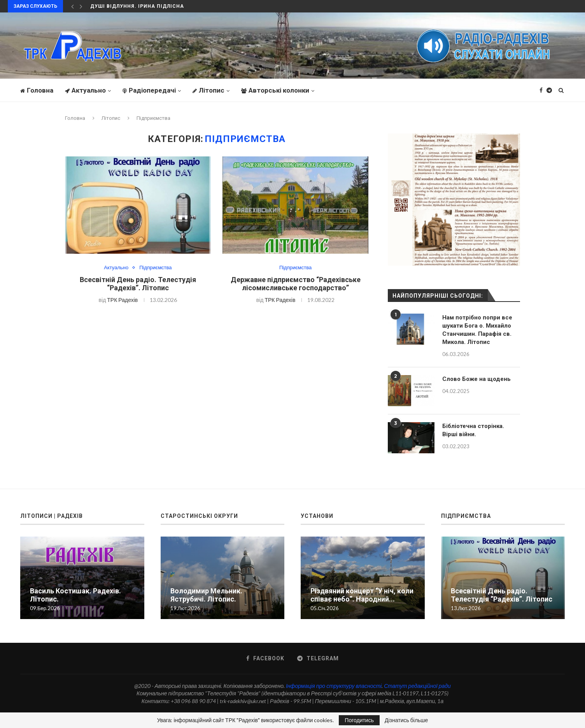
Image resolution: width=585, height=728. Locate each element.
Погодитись (359, 720)
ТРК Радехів (122, 300)
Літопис (208, 90)
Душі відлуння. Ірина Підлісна (137, 6)
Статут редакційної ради (417, 686)
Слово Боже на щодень (476, 379)
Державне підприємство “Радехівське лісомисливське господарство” (296, 284)
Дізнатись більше (406, 720)
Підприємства (155, 268)
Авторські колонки (275, 90)
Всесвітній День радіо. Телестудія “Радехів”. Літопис (138, 284)
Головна (37, 90)
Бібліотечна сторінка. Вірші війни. (473, 430)
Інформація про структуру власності (334, 686)
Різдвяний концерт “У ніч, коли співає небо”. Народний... (362, 595)
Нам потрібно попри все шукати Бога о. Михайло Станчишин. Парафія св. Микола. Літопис (477, 330)
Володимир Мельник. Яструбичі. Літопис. (206, 595)
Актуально (85, 90)
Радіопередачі (149, 90)
